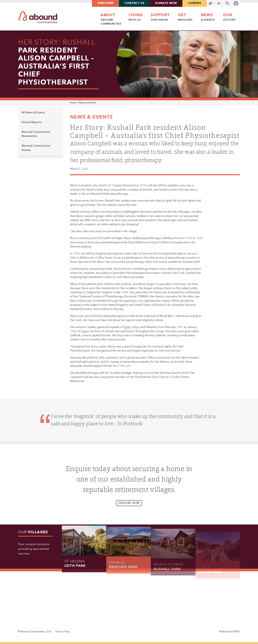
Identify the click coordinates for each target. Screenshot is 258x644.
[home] (38, 17)
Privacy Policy (63, 632)
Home (73, 103)
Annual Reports (32, 125)
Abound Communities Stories (36, 150)
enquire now (129, 505)
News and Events (87, 103)
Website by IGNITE (230, 632)
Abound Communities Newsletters (36, 136)
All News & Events (33, 115)
